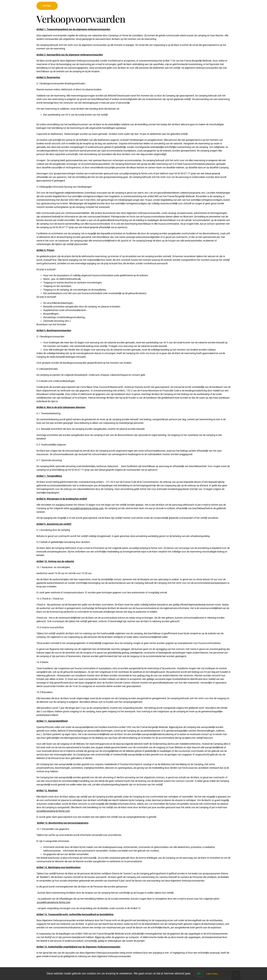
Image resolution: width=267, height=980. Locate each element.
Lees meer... (213, 974)
